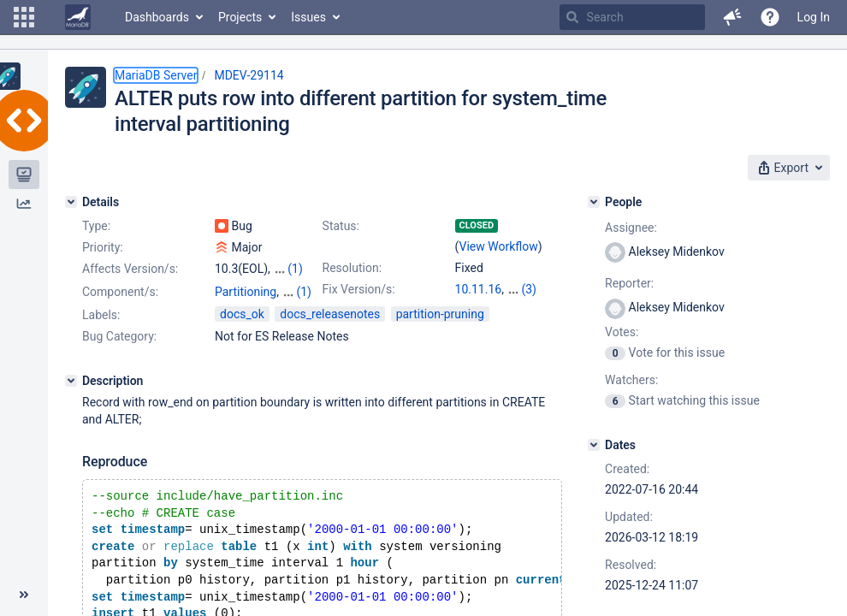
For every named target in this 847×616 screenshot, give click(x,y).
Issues (308, 17)
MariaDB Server (156, 75)
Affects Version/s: (130, 269)
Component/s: (120, 307)
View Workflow (499, 246)
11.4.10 (527, 289)
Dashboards (157, 17)
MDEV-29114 (249, 75)
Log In (814, 17)
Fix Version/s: (359, 289)
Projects (240, 17)
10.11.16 (479, 289)
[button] (24, 17)
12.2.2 (510, 306)
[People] (594, 202)
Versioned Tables (261, 324)
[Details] (71, 202)
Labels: (101, 346)
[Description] (71, 412)
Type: (96, 226)
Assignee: (631, 228)
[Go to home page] (78, 17)
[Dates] (594, 445)
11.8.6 (472, 306)
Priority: (103, 247)
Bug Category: (119, 367)
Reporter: (629, 283)
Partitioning (246, 307)
